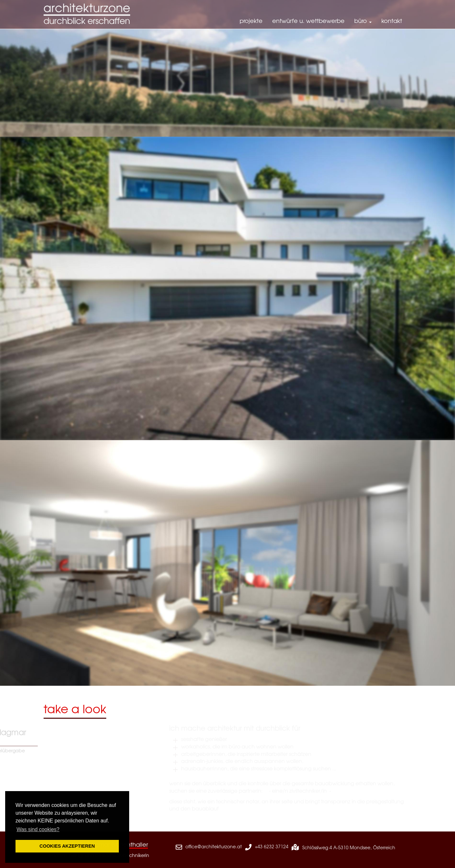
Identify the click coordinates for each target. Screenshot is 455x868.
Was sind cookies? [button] (38, 829)
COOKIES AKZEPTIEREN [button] (67, 846)
